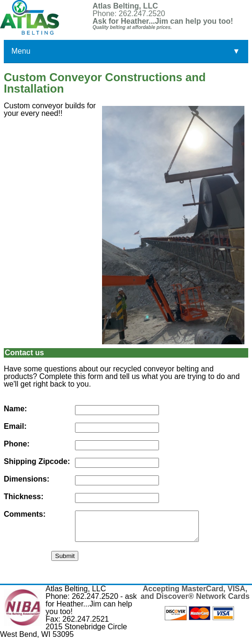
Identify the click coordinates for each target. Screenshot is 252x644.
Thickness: (24, 497)
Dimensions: (27, 479)
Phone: (17, 444)
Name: (15, 409)
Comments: (25, 514)
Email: (15, 426)
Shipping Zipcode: (37, 462)
